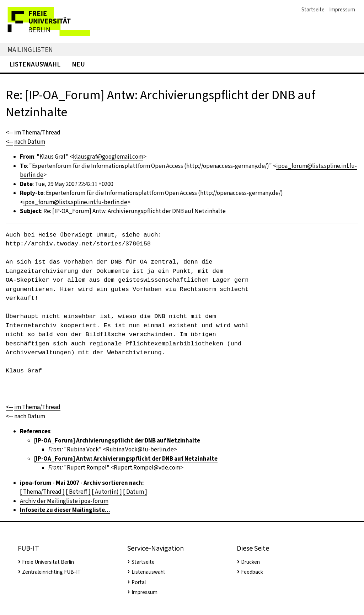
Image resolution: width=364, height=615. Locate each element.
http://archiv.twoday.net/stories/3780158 (78, 244)
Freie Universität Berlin (48, 562)
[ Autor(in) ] (107, 492)
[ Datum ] (135, 492)
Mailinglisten (30, 50)
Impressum (342, 10)
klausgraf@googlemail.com (108, 157)
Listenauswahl (35, 64)
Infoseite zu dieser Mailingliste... (65, 510)
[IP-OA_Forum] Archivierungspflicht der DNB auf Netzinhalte (117, 441)
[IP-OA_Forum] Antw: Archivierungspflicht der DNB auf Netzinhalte (126, 459)
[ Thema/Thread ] (42, 492)
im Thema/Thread (37, 132)
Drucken (250, 562)
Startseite (313, 10)
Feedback (252, 572)
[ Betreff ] (78, 492)
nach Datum (30, 142)
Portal (139, 582)
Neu (78, 64)
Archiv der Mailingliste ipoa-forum (64, 501)
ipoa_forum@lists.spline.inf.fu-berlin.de (75, 202)
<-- (9, 132)
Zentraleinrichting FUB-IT (51, 572)
